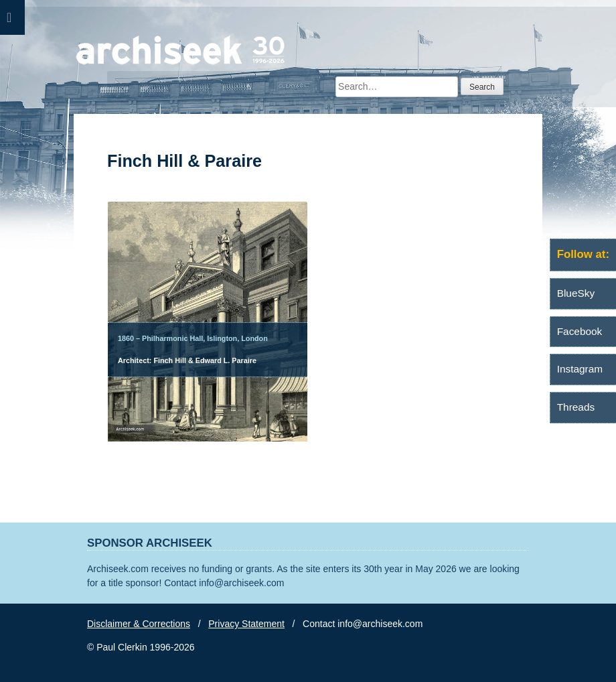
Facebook (580, 331)
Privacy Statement (246, 624)
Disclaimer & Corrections (139, 624)
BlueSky (576, 293)
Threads (576, 407)
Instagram (580, 369)
